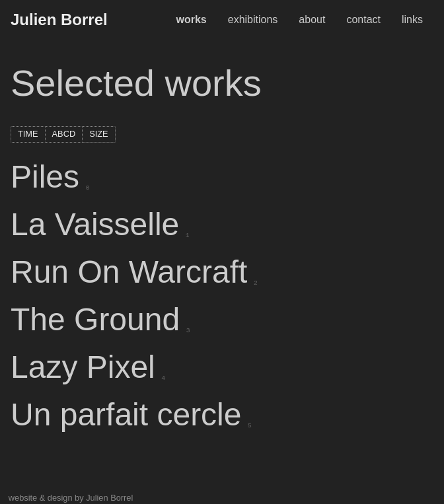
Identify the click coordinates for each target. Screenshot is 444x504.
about (312, 19)
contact (363, 19)
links (412, 19)
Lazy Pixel (86, 367)
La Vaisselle (98, 224)
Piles (48, 177)
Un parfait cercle (129, 414)
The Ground (98, 319)
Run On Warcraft (132, 272)
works (191, 19)
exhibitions (253, 19)
